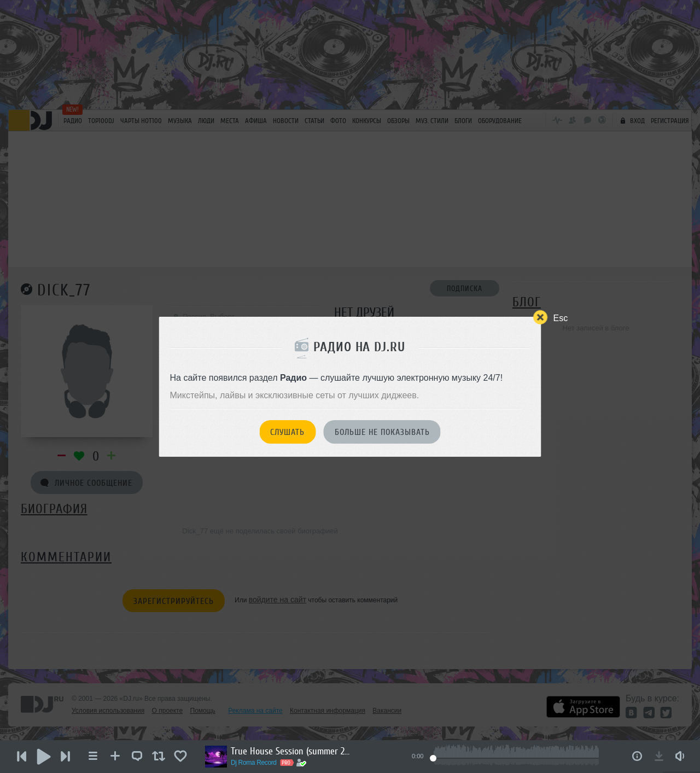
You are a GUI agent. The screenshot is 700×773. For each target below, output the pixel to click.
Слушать (287, 432)
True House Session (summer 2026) (291, 751)
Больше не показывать (382, 432)
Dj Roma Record (254, 763)
